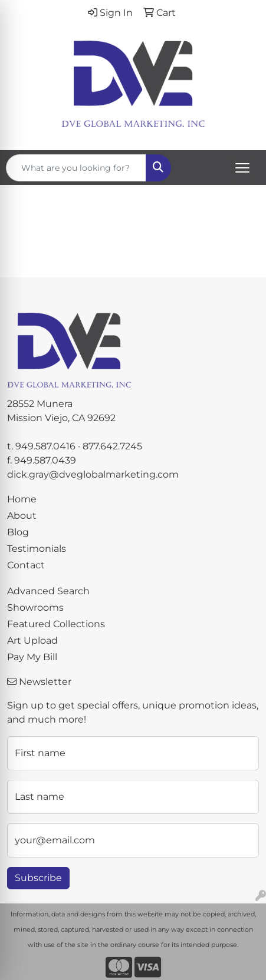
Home (22, 499)
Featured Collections (56, 624)
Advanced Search (48, 591)
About (22, 516)
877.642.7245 (112, 446)
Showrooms (35, 607)
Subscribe (38, 878)
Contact (26, 565)
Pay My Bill (32, 657)
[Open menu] (242, 168)
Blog (18, 532)
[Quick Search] (76, 168)
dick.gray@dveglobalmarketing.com (93, 474)
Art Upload (32, 640)
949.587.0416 (45, 446)
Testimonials (37, 549)
